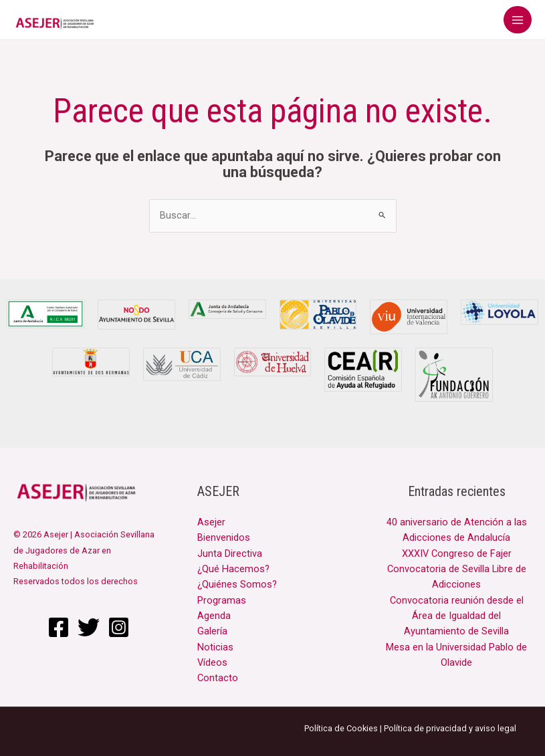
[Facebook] (59, 627)
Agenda (214, 616)
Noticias (215, 647)
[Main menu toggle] (518, 20)
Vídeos (212, 662)
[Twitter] (89, 627)
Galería (212, 631)
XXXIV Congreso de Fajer (457, 553)
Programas (222, 600)
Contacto (218, 678)
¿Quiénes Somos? (237, 584)
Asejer (211, 522)
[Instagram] (119, 627)
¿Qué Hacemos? (233, 569)
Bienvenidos (224, 537)
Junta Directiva (230, 553)
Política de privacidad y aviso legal (450, 728)
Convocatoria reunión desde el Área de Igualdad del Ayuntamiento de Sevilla (457, 616)
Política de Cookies (341, 728)
